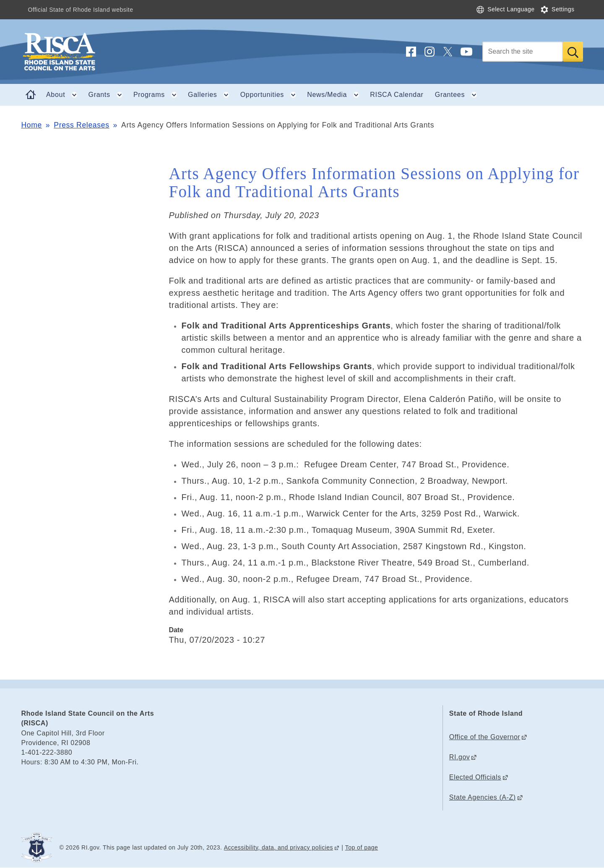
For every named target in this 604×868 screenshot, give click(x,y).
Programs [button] (158, 95)
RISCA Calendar (397, 95)
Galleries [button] (211, 95)
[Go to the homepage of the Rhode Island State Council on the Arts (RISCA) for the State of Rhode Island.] (109, 52)
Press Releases (81, 125)
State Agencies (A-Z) (483, 797)
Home (31, 125)
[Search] (523, 52)
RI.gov (460, 757)
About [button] (64, 95)
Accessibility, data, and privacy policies (279, 847)
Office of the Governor (485, 737)
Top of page (362, 847)
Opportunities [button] (271, 95)
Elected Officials (475, 777)
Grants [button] (108, 95)
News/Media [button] (336, 95)
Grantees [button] (459, 95)
